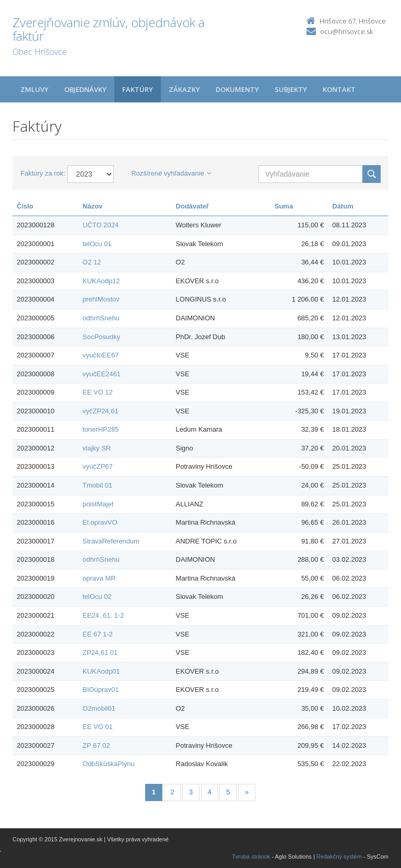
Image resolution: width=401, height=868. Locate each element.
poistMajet (98, 504)
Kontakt (339, 89)
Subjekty (291, 89)
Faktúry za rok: (43, 173)
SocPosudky (101, 337)
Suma (284, 206)
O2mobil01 (99, 708)
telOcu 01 (97, 244)
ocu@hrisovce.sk (346, 31)
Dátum (343, 206)
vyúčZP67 (98, 466)
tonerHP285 (101, 429)
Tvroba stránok (251, 857)
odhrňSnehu (101, 318)
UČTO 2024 (101, 225)
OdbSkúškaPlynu (109, 764)
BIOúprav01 (101, 690)
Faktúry (138, 89)
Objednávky (85, 89)
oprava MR (99, 578)
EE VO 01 (98, 727)
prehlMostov (101, 299)
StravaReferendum (111, 541)
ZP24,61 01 (100, 652)
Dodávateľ (193, 206)
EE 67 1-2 (98, 634)
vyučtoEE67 (101, 355)
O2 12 (92, 262)
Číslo (25, 206)
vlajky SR (97, 448)
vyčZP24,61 (101, 411)
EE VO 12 (98, 392)
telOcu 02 (97, 597)
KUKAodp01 (101, 671)
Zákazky (184, 89)
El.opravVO (100, 522)
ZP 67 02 (96, 745)
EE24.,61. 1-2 (103, 615)
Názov (92, 206)
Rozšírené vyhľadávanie (171, 173)
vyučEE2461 (102, 374)
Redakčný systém (339, 857)
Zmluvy (34, 89)
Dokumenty (237, 89)
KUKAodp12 (101, 281)
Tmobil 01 (97, 485)
